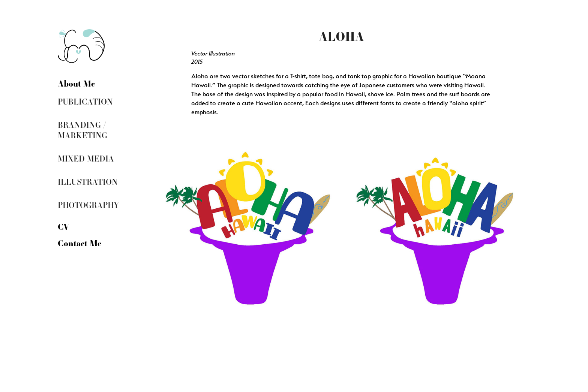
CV (63, 226)
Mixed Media (86, 158)
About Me (76, 83)
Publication (85, 101)
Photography (88, 205)
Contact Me (80, 243)
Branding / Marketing (82, 130)
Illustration (88, 182)
